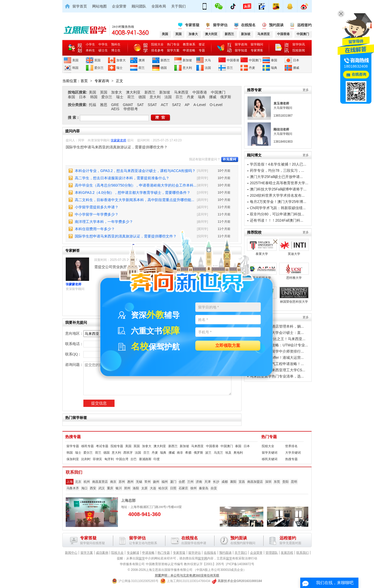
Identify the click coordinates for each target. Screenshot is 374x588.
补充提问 (230, 160)
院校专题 (117, 446)
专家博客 (257, 50)
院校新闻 (299, 50)
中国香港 (233, 60)
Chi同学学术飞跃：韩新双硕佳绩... (278, 208)
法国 (208, 68)
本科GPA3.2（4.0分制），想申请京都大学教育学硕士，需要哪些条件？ (133, 193)
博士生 (116, 50)
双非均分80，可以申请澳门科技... (277, 214)
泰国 (274, 60)
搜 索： (74, 117)
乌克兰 (218, 453)
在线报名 (248, 25)
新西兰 (165, 60)
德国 (164, 68)
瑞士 (119, 68)
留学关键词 (270, 453)
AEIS (115, 109)
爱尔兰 (99, 68)
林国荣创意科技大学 (294, 295)
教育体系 (189, 44)
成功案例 (102, 553)
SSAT (152, 105)
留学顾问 (257, 44)
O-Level (216, 105)
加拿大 (121, 60)
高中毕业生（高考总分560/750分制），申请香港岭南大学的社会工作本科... (136, 185)
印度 (157, 459)
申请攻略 (189, 50)
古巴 (133, 459)
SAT (140, 105)
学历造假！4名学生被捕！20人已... (278, 164)
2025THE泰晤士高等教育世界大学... (279, 183)
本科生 (90, 50)
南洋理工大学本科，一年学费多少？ (104, 222)
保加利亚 (73, 459)
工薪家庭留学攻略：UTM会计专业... (279, 345)
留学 (142, 558)
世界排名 (291, 446)
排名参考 (157, 50)
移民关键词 (270, 459)
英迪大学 (294, 247)
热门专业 (173, 44)
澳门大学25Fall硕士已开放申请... (276, 177)
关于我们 (178, 6)
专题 (202, 50)
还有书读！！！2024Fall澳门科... (276, 220)
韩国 (75, 68)
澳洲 (142, 60)
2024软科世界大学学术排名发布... (277, 195)
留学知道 (241, 50)
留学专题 (73, 446)
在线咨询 (359, 74)
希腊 (188, 453)
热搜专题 (73, 437)
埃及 (228, 453)
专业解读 (133, 553)
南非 (180, 453)
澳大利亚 (133, 92)
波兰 (208, 453)
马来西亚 (181, 92)
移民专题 (88, 446)
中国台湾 (122, 459)
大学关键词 (293, 453)
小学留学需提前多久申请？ (97, 207)
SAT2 (176, 105)
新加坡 (187, 60)
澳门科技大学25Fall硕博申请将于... (278, 189)
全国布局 (159, 6)
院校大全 (157, 44)
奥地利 (238, 453)
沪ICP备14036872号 (240, 564)
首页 (84, 81)
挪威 (296, 68)
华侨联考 (131, 109)
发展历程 (287, 553)
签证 (202, 44)
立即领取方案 (228, 346)
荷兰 (142, 68)
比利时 (86, 459)
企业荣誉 (119, 6)
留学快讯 (299, 44)
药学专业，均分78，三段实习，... (277, 170)
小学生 (90, 44)
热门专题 (269, 437)
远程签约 (304, 25)
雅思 (104, 105)
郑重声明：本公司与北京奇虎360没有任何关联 (187, 576)
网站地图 (99, 6)
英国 (97, 60)
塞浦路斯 (145, 459)
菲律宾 (97, 459)
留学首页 (80, 6)
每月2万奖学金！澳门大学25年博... (278, 202)
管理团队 (272, 553)
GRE (115, 105)
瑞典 (274, 68)
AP (187, 105)
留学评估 (220, 25)
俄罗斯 (226, 97)
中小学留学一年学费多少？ (97, 214)
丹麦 (252, 68)
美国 (75, 60)
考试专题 (102, 446)
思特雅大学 (294, 271)
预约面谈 (276, 25)
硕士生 (103, 50)
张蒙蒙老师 (118, 140)
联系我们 (303, 553)
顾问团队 (139, 6)
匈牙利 (109, 459)
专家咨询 (102, 81)
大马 (208, 60)
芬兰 (230, 68)
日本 (296, 60)
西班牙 (128, 453)
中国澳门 (255, 60)
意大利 (187, 68)
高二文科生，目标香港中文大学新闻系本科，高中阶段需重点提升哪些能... (135, 200)
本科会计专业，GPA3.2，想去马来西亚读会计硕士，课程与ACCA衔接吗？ (135, 171)
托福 (92, 105)
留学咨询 (241, 44)
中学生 (103, 44)
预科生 (116, 44)
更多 (306, 90)
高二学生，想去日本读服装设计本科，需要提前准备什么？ (122, 178)
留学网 (203, 558)
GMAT (128, 105)
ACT (164, 105)
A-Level (200, 105)
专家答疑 (192, 25)
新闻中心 (71, 553)
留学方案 (173, 50)
